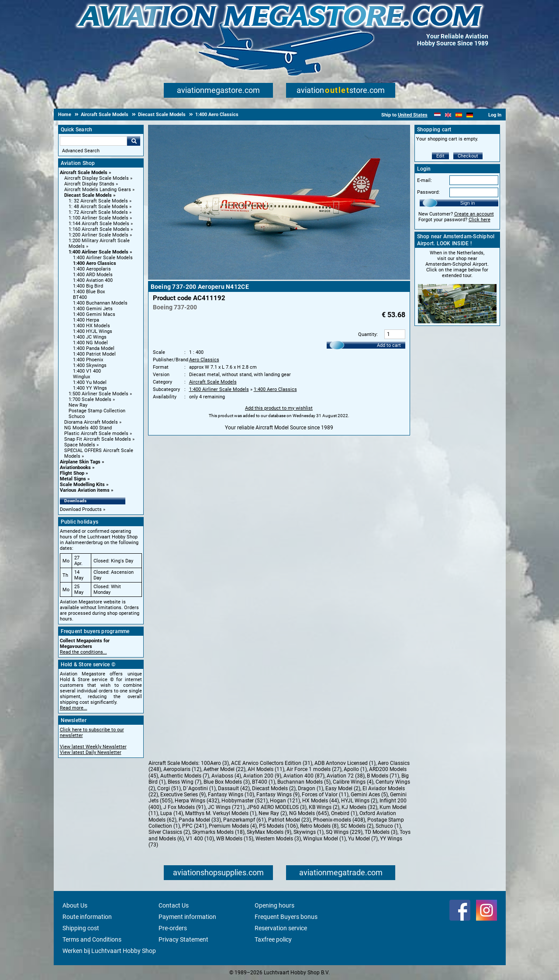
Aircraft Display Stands (89, 184)
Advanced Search (81, 151)
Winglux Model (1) (324, 839)
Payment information (187, 917)
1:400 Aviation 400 (93, 280)
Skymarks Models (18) (218, 832)
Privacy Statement (183, 939)
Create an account (474, 214)
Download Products (81, 509)
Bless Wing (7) (185, 782)
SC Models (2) (357, 826)
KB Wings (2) (324, 807)
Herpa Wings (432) (197, 801)
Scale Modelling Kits (82, 485)
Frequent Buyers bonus (286, 917)
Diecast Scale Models (88, 195)
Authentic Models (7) (185, 776)
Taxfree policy (273, 939)
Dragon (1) (311, 788)
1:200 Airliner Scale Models (98, 235)
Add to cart (389, 345)
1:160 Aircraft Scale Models (99, 229)
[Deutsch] (470, 115)
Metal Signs (73, 479)
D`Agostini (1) (199, 788)
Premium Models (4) (233, 826)
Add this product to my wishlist (279, 408)
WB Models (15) (235, 839)
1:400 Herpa (86, 320)
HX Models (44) (321, 801)
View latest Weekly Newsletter (93, 747)
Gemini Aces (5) (369, 795)
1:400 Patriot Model (94, 354)
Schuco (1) (388, 826)
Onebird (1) (344, 813)
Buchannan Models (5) (304, 782)
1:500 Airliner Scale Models (98, 394)
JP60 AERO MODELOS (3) (277, 807)
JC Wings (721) (226, 807)
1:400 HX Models (91, 326)
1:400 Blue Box (89, 292)
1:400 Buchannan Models (100, 303)
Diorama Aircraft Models (91, 422)
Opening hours (274, 905)
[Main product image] (279, 278)
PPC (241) (194, 826)
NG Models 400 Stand (88, 428)
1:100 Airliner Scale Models (98, 218)
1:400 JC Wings (90, 337)
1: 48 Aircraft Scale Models (98, 207)
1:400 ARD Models (93, 275)
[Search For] (93, 141)
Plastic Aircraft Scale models (96, 433)
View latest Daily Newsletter (91, 752)
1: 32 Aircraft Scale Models (98, 201)
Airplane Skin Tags (80, 462)
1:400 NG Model (90, 343)
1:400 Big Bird (88, 286)
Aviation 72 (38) (346, 776)
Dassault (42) (234, 788)
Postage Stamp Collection (97, 411)
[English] (448, 115)
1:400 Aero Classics (95, 263)
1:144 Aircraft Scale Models (99, 224)
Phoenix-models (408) (339, 820)
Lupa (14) (172, 813)
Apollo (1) (355, 769)
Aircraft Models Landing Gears (98, 190)
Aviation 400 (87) (304, 776)
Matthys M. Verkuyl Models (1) (221, 813)
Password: (428, 192)
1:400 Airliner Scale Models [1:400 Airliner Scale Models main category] (103, 258)
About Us (75, 905)
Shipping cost (81, 928)
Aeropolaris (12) (182, 769)
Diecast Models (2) (274, 788)
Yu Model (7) (363, 839)
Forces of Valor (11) (325, 795)
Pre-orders (173, 928)
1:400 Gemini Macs (94, 314)
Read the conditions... (83, 652)
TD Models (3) (381, 832)
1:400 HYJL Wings (93, 331)
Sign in (468, 203)
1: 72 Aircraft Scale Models (98, 212)
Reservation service (281, 928)
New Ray (78, 405)
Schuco (77, 416)
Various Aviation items (85, 490)
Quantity (367, 334)
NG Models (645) (309, 813)
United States (413, 115)
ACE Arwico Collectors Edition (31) (272, 763)
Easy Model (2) (343, 788)
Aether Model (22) (224, 769)
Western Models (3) (278, 839)
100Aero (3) (215, 763)
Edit (440, 156)
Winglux (81, 377)
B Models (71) (383, 776)
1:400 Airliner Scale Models (98, 252)
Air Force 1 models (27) (314, 769)
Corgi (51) (169, 788)
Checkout (468, 156)
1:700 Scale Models (90, 399)
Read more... (74, 708)
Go (134, 141)
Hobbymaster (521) (245, 801)
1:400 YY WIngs (90, 388)
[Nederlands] (437, 115)
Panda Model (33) (200, 820)
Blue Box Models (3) (227, 782)
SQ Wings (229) (344, 832)
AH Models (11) (266, 769)
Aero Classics (204, 360)
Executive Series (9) (183, 795)
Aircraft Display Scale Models (97, 178)
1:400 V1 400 (87, 371)
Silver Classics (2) (169, 832)
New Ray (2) (273, 813)
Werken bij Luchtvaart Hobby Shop (109, 951)
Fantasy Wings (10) (231, 795)
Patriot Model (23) (290, 820)
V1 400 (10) (200, 839)
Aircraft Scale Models (84, 173)
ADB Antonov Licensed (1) (345, 763)
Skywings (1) (309, 832)
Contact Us (174, 905)
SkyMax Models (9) (269, 832)
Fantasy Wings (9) (278, 795)
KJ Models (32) (359, 807)
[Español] (459, 115)
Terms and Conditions (92, 939)
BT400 (80, 297)
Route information (87, 917)
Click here (480, 220)
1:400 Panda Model (94, 348)
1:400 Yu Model (90, 382)
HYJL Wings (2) (359, 801)
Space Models (80, 445)
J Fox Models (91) (185, 807)
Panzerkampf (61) (245, 820)
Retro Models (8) (319, 826)
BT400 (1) (264, 782)
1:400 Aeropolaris (92, 269)
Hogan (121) (285, 801)
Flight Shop (72, 473)
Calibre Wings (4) (353, 782)
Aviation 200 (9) (262, 776)
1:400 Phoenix (88, 360)
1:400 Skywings (90, 365)
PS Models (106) (278, 826)
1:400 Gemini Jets (93, 309)
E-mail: (424, 180)
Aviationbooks (75, 468)
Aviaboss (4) (226, 776)
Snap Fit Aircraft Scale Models (98, 439)
